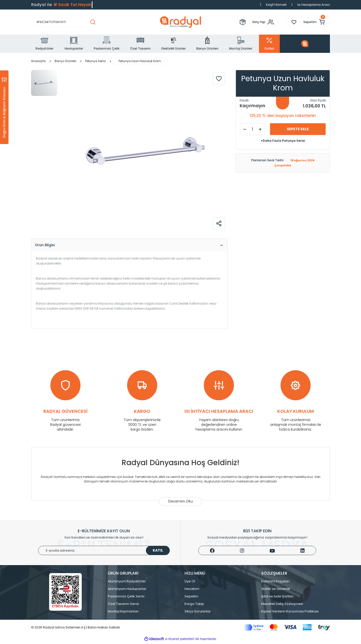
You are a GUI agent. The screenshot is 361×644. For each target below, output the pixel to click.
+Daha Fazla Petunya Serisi (283, 141)
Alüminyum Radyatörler (127, 583)
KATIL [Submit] (158, 552)
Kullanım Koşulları (275, 583)
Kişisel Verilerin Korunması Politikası (290, 613)
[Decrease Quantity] (245, 129)
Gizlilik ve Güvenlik (276, 590)
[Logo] (180, 22)
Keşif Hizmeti (276, 5)
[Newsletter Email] (104, 552)
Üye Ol (190, 583)
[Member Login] (264, 22)
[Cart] (315, 22)
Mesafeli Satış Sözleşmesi (282, 605)
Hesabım (192, 590)
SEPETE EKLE (298, 129)
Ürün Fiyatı (318, 100)
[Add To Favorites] (219, 79)
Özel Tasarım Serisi (123, 605)
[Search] (65, 22)
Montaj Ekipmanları (123, 613)
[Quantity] (252, 129)
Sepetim (191, 598)
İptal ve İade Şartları (277, 598)
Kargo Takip (194, 605)
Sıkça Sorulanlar (198, 613)
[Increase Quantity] (260, 129)
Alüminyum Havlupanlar (127, 590)
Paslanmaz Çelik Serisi (126, 598)
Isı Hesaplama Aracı (314, 5)
